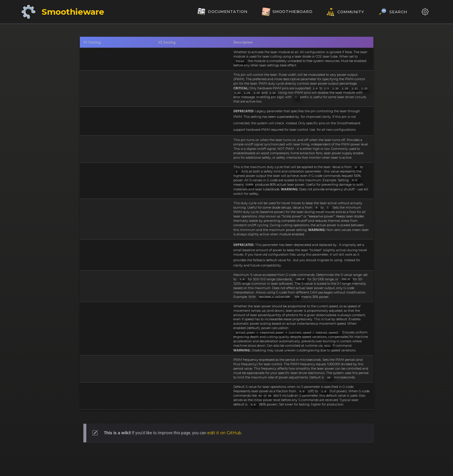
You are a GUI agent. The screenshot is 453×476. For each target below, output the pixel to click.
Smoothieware (73, 12)
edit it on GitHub (224, 433)
